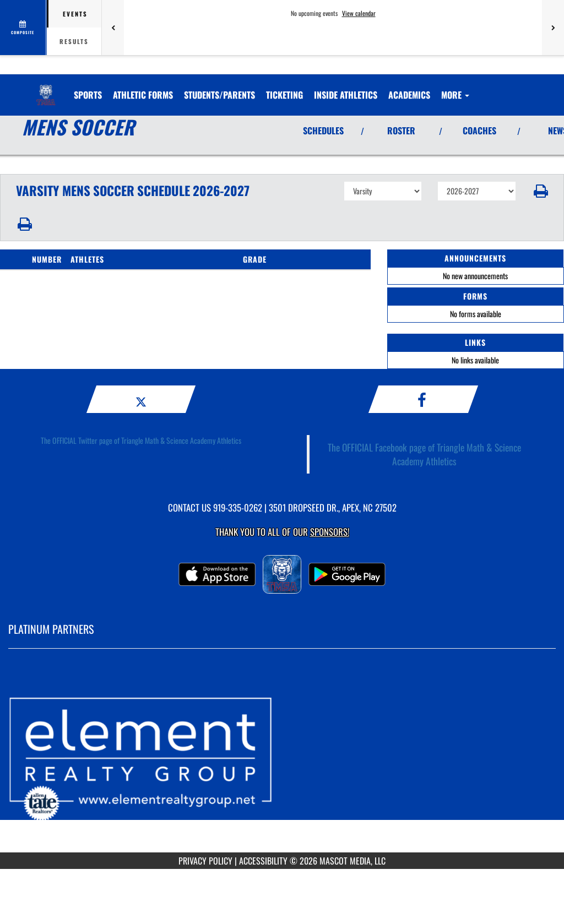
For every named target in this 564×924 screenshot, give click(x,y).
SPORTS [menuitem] (88, 95)
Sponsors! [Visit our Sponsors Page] (330, 532)
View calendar (359, 13)
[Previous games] (113, 28)
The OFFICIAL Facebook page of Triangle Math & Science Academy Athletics (424, 454)
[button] (540, 191)
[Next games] (553, 28)
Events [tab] (75, 14)
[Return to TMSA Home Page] (46, 88)
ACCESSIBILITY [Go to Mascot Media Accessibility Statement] (263, 861)
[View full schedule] (23, 28)
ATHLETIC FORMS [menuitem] (143, 95)
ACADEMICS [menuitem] (409, 95)
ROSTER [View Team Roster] (401, 131)
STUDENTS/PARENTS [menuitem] (219, 95)
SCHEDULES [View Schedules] (323, 131)
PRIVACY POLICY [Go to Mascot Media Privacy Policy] (205, 861)
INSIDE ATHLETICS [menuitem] (346, 95)
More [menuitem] (455, 95)
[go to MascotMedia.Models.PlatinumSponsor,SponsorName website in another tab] (282, 759)
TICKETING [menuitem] (284, 95)
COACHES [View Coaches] (479, 131)
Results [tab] (74, 41)
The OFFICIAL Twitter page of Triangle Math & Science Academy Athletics (141, 440)
